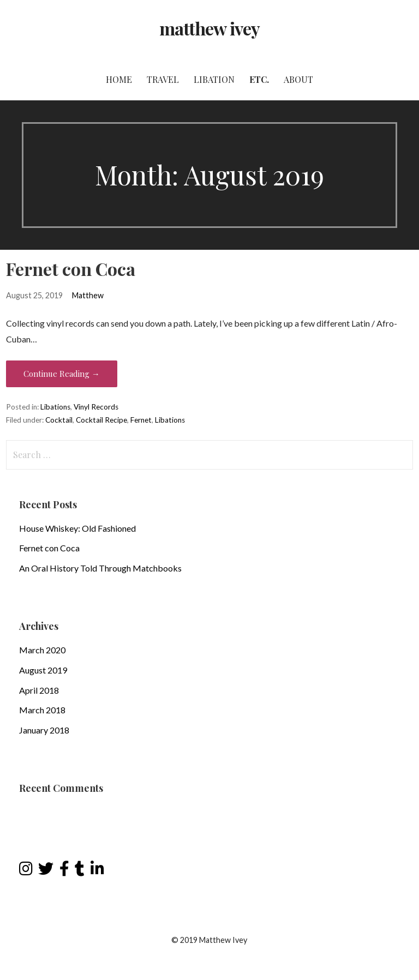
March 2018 (42, 710)
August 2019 (43, 670)
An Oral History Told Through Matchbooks (100, 568)
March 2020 (42, 650)
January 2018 (44, 730)
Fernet (141, 420)
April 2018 (39, 690)
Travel (163, 79)
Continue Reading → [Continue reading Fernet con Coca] (62, 374)
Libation (214, 79)
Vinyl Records (96, 407)
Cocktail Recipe (101, 420)
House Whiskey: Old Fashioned (77, 528)
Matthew (88, 295)
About (298, 79)
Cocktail (59, 420)
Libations (55, 407)
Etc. (259, 79)
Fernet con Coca (71, 269)
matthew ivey (209, 28)
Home (119, 79)
